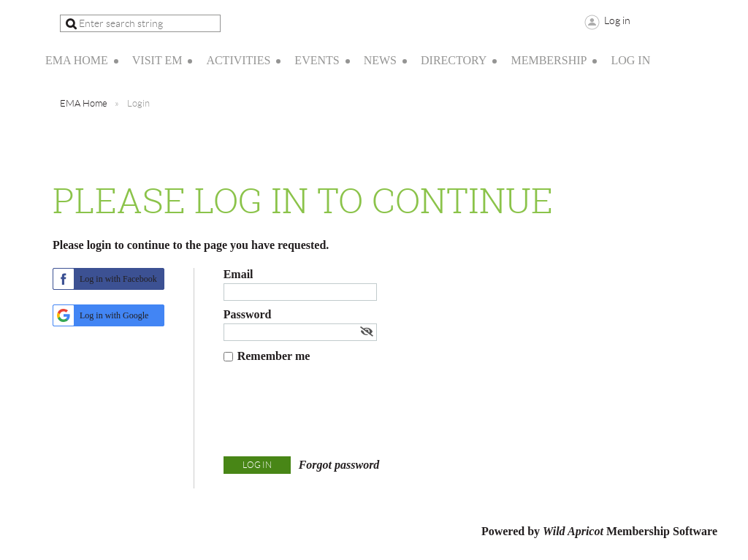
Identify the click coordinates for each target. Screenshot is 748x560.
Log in (617, 20)
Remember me (274, 356)
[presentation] (335, 413)
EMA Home (84, 103)
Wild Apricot (573, 531)
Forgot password (339, 465)
